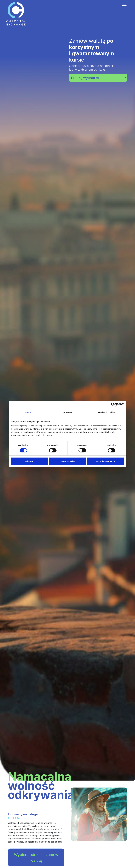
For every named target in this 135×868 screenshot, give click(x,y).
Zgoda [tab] (28, 412)
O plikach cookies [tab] (107, 412)
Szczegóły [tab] (67, 412)
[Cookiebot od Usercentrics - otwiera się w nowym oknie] (113, 405)
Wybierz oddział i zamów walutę (36, 857)
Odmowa (29, 461)
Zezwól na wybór (67, 461)
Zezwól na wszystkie (106, 461)
